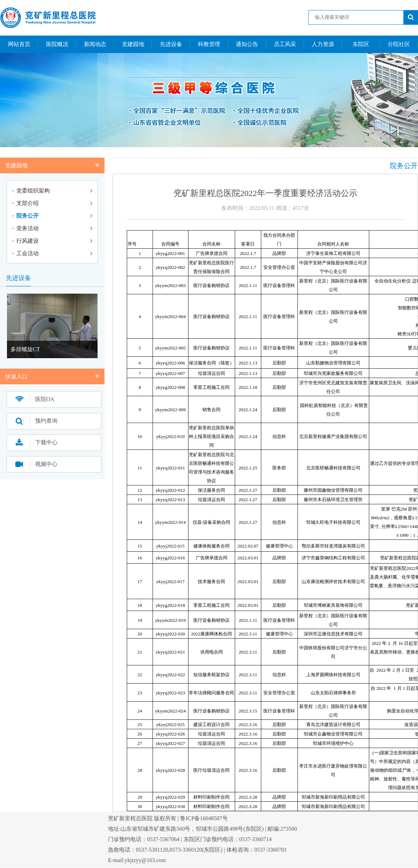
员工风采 (285, 44)
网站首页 (19, 44)
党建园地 (133, 44)
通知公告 (247, 44)
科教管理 (209, 44)
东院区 (361, 44)
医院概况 (57, 44)
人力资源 (323, 44)
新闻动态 (95, 44)
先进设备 (171, 44)
